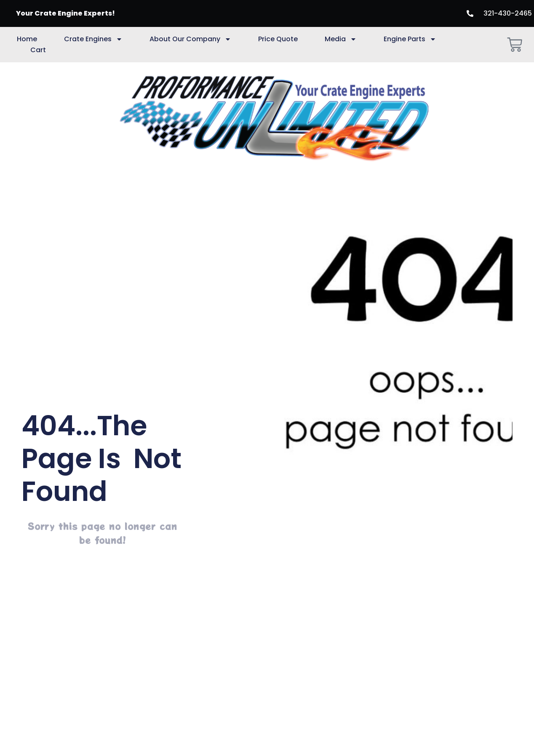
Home (27, 39)
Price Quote (278, 39)
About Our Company (190, 39)
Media (341, 39)
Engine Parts (410, 39)
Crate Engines (93, 39)
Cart (38, 50)
